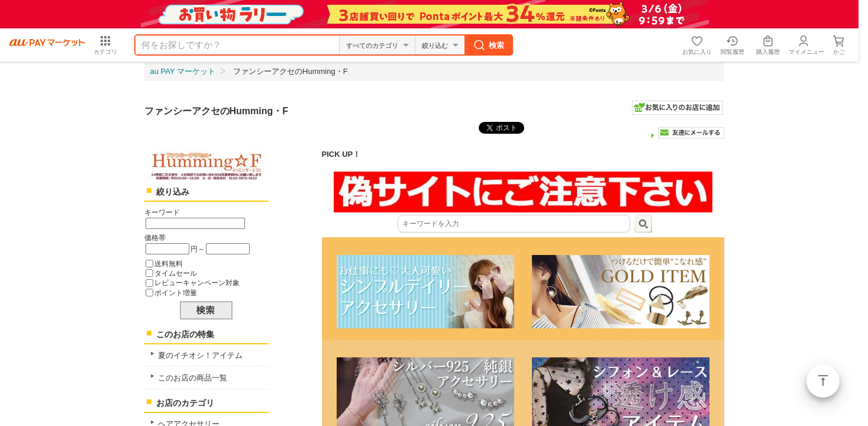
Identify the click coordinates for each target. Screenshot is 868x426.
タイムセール (176, 273)
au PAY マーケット (183, 71)
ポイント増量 (176, 293)
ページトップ (823, 381)
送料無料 (169, 264)
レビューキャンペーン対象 (197, 283)
